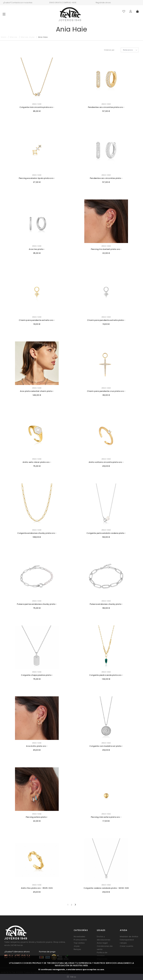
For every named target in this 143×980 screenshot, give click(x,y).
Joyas (77, 946)
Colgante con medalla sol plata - (106, 746)
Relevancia (128, 50)
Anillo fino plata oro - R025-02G (37, 888)
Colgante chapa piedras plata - (37, 675)
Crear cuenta (126, 946)
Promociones (80, 940)
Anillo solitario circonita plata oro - (106, 462)
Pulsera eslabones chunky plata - (106, 604)
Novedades (80, 937)
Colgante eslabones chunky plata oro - (37, 533)
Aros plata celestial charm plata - (37, 391)
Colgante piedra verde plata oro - (106, 675)
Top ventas (79, 943)
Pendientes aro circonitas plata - (106, 178)
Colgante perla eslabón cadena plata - (106, 533)
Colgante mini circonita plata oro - (37, 107)
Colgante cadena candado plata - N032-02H (106, 888)
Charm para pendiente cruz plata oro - (106, 391)
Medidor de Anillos (129, 937)
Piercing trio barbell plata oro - (106, 249)
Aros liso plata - (37, 249)
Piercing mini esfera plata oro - (106, 817)
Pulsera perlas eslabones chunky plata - (37, 604)
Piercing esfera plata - (37, 817)
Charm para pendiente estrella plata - (106, 320)
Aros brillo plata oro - (37, 746)
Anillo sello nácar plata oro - (37, 462)
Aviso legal (102, 943)
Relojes (77, 949)
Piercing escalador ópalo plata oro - (37, 178)
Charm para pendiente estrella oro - (37, 320)
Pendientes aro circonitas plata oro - (106, 107)
